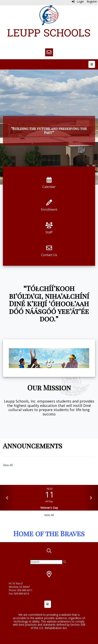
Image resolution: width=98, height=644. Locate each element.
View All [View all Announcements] (8, 465)
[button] (15, 358)
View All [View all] (49, 515)
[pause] (49, 366)
